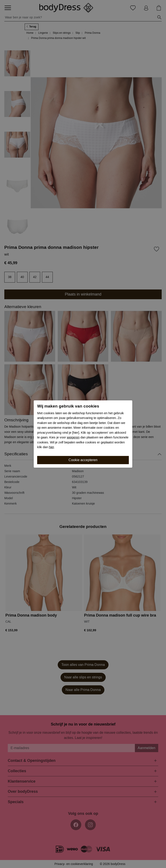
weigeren (73, 437)
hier (51, 447)
